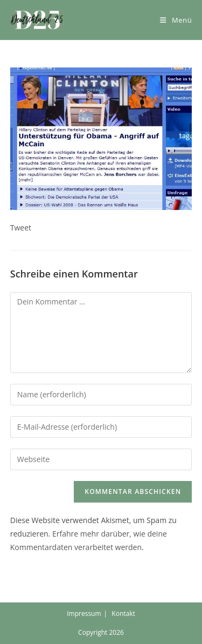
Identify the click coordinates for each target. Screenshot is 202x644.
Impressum (84, 614)
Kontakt (123, 614)
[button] (37, 20)
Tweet (21, 228)
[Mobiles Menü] (176, 20)
